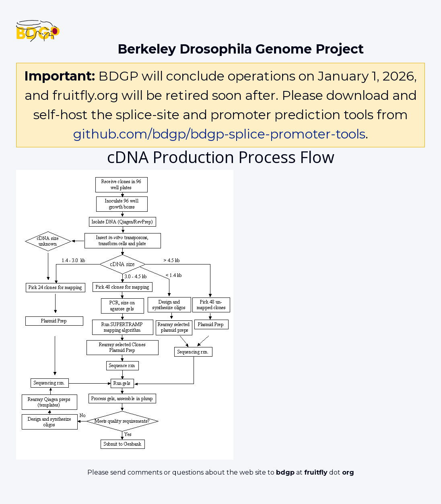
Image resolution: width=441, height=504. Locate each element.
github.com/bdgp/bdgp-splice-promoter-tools (219, 134)
